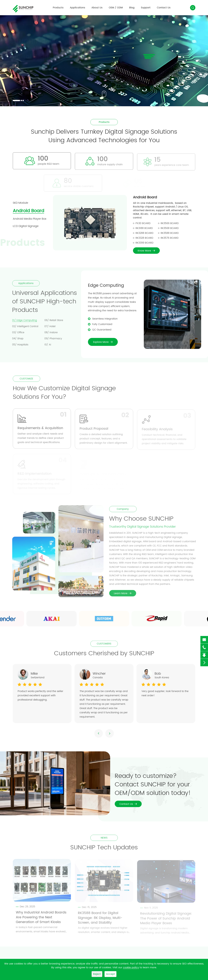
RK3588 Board (170, 233)
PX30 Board (143, 223)
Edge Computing (106, 286)
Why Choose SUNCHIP (143, 519)
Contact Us (164, 8)
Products (58, 8)
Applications (77, 8)
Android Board (145, 197)
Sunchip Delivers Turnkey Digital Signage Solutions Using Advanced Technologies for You (104, 136)
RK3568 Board (170, 228)
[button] (16, 100)
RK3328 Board (144, 238)
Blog (132, 8)
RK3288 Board (144, 233)
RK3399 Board (144, 243)
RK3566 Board (170, 223)
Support (146, 8)
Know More (146, 251)
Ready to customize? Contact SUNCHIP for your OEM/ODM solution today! (153, 785)
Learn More (124, 593)
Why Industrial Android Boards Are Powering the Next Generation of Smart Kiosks (41, 919)
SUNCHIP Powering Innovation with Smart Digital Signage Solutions (55, 49)
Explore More (103, 342)
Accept (110, 974)
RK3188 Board (144, 228)
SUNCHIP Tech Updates (104, 849)
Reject (97, 974)
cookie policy (131, 968)
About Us (97, 8)
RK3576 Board (170, 238)
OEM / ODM (116, 8)
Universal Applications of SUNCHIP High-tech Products (43, 302)
